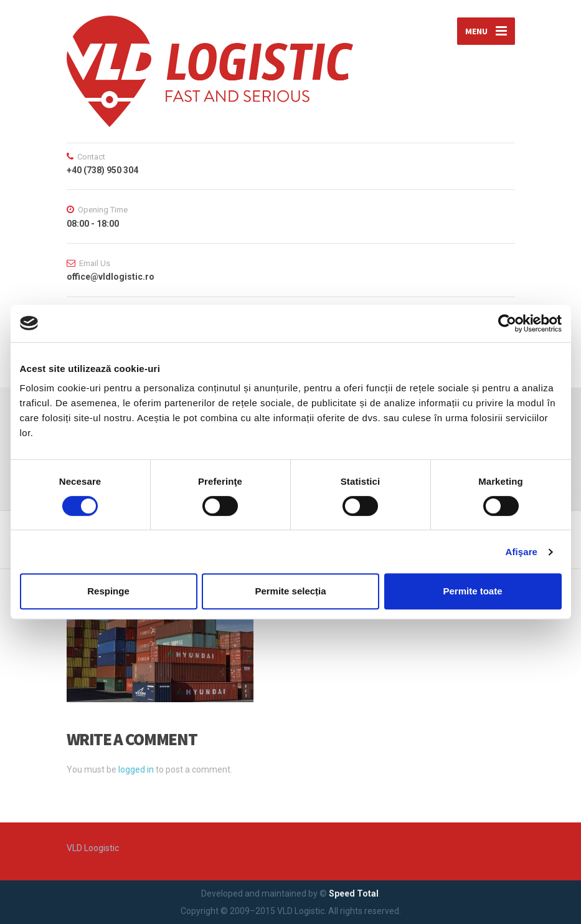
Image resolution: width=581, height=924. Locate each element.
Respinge (108, 591)
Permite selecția (290, 591)
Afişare (522, 552)
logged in (136, 769)
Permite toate (472, 591)
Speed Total (354, 893)
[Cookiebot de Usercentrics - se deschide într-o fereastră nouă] (507, 323)
